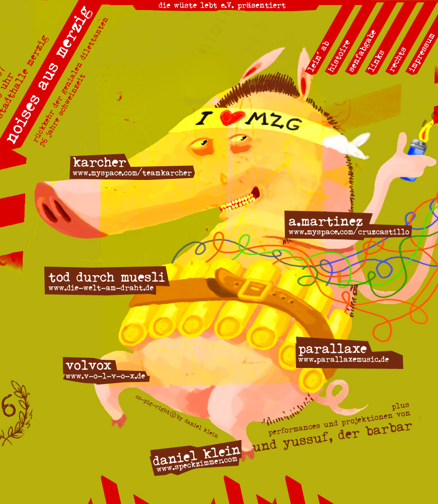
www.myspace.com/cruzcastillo (349, 223)
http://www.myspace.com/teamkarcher (132, 167)
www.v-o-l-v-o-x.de (106, 366)
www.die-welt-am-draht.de (106, 277)
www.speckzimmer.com (196, 451)
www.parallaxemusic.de (349, 348)
